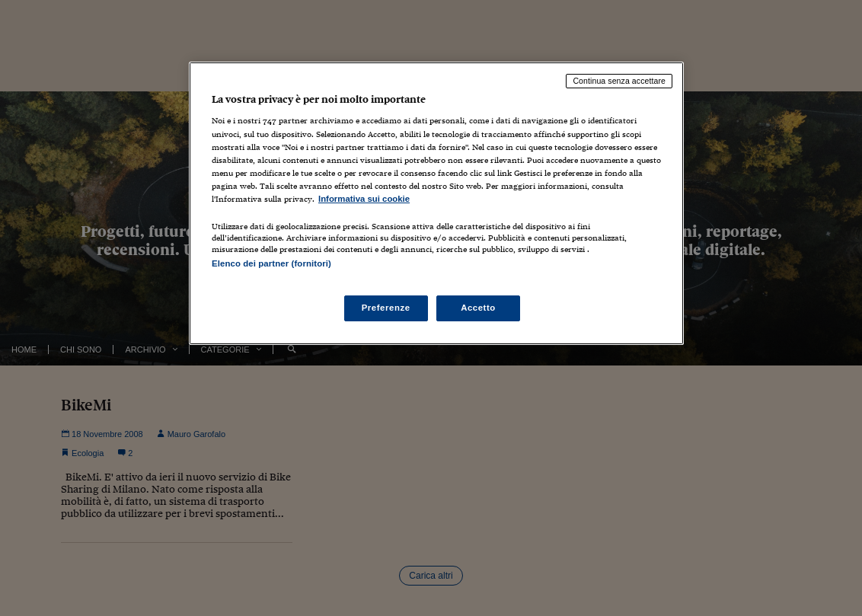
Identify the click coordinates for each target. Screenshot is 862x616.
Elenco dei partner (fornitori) (271, 263)
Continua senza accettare (619, 81)
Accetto (478, 308)
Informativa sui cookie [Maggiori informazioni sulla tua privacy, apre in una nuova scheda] (364, 199)
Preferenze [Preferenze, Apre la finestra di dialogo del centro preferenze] (386, 308)
